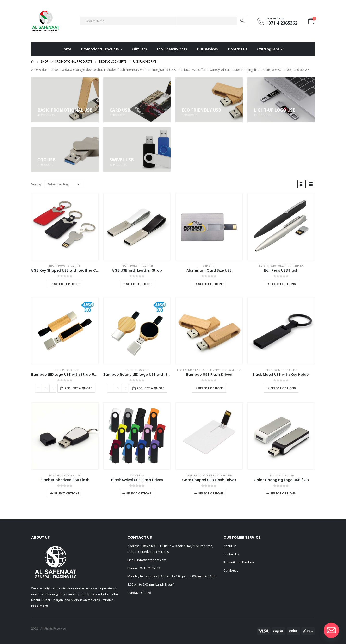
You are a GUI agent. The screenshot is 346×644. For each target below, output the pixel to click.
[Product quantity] (46, 388)
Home (66, 49)
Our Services (207, 49)
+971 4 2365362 (149, 568)
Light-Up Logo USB (65, 370)
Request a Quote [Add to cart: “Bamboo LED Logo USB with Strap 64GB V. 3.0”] (78, 388)
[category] (65, 100)
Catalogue (231, 570)
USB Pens (298, 266)
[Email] (331, 630)
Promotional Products (100, 49)
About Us (230, 546)
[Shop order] (64, 184)
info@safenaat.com (151, 560)
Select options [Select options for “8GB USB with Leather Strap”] (139, 284)
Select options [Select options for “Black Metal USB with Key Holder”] (283, 388)
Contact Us (238, 49)
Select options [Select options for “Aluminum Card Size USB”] (211, 284)
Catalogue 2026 (271, 49)
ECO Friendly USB (188, 370)
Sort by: (37, 184)
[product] (65, 227)
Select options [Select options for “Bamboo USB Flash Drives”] (211, 388)
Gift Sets (140, 49)
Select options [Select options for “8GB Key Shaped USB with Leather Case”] (67, 284)
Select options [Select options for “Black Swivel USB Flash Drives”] (139, 493)
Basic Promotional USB (65, 266)
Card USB (209, 266)
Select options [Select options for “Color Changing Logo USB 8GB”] (283, 493)
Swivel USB (234, 370)
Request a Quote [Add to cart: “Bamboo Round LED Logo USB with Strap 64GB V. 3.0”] (150, 388)
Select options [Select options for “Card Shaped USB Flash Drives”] (211, 493)
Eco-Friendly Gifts (172, 49)
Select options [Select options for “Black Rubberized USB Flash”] (67, 493)
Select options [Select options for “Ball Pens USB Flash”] (283, 284)
